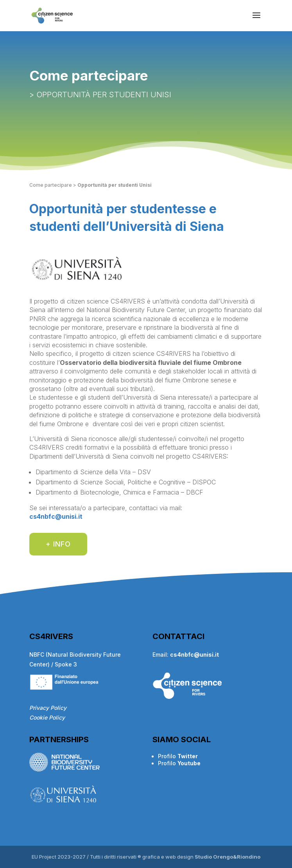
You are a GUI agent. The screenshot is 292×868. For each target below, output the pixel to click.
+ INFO (58, 544)
